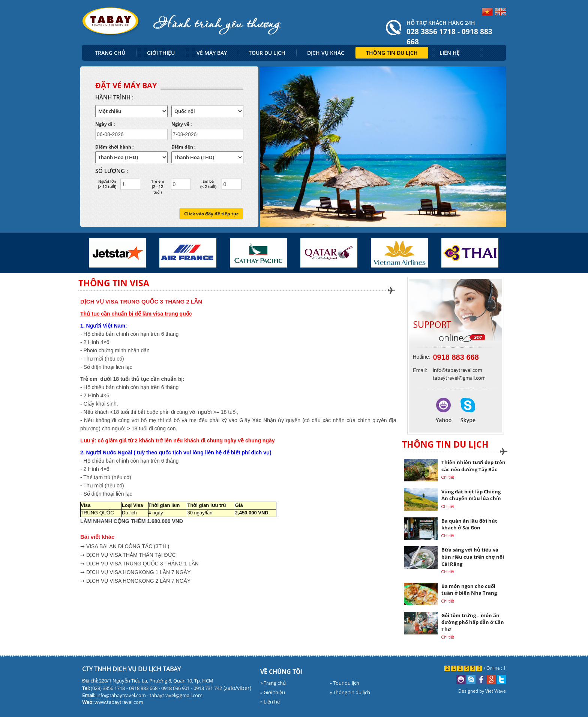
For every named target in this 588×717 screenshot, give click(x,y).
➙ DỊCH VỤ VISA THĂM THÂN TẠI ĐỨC (128, 555)
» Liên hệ (270, 702)
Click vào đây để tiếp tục (211, 214)
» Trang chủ (273, 683)
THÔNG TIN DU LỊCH (392, 53)
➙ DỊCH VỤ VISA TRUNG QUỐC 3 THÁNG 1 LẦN (139, 564)
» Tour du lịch (344, 683)
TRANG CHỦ (110, 53)
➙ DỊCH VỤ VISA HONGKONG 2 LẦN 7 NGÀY (135, 581)
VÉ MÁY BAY (212, 53)
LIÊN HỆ (450, 53)
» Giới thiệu (273, 692)
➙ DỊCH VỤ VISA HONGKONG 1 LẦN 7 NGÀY (135, 572)
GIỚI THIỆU (161, 53)
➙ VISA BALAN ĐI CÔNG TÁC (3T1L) (125, 546)
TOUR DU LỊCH (267, 53)
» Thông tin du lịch (350, 692)
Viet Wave (496, 691)
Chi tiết (448, 477)
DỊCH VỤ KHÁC (326, 53)
